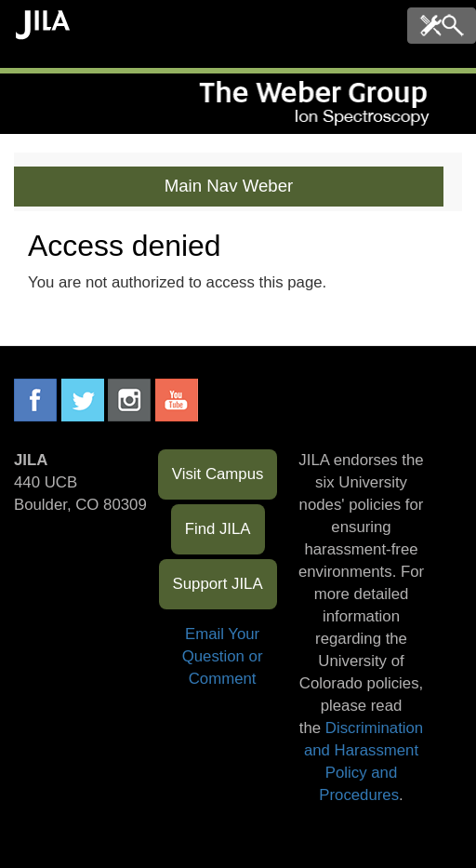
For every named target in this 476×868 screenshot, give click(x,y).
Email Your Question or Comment (223, 656)
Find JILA (218, 529)
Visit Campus (218, 474)
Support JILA (218, 584)
